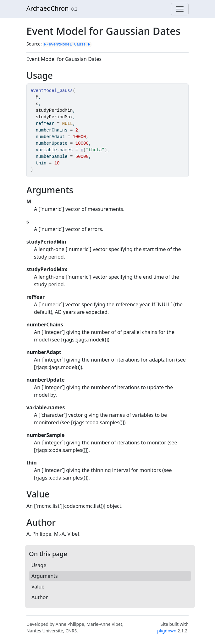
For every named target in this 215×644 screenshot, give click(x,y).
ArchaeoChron (48, 8)
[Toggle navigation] (180, 9)
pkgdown (167, 631)
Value (38, 587)
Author (40, 597)
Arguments (45, 576)
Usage (39, 565)
